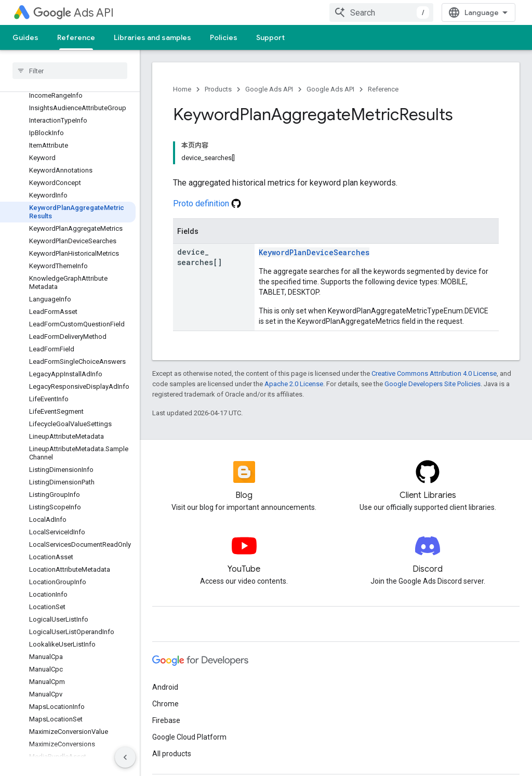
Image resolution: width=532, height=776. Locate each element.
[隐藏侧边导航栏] (125, 757)
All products (172, 754)
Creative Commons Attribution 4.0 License (434, 373)
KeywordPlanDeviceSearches (314, 252)
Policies (224, 37)
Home (182, 89)
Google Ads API (269, 89)
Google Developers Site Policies (433, 384)
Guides (25, 37)
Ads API (74, 13)
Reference (383, 89)
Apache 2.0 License (294, 384)
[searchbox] (70, 71)
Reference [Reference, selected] (76, 37)
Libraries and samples (152, 37)
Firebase (166, 720)
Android (165, 687)
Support (270, 37)
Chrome (165, 704)
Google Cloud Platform (189, 737)
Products (218, 89)
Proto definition (207, 203)
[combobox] (381, 12)
